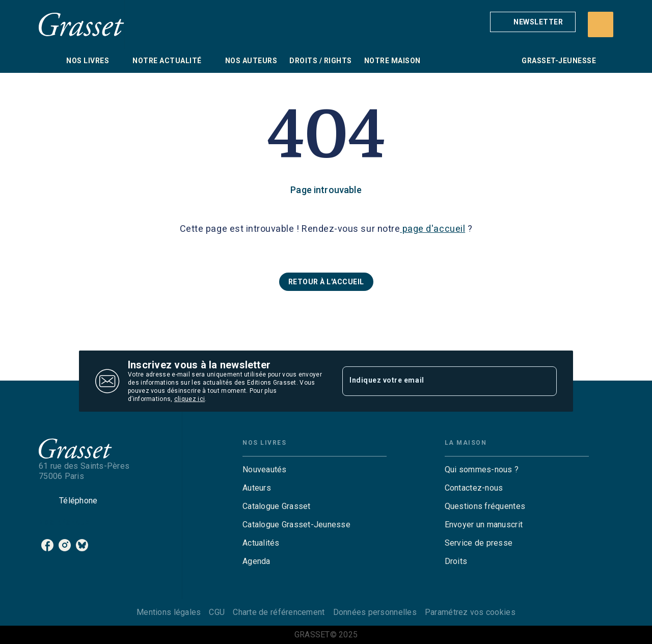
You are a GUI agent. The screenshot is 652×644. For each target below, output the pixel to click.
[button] (533, 22)
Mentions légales (169, 612)
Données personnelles (375, 612)
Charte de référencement (279, 612)
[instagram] (65, 545)
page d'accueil (432, 229)
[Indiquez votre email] (437, 381)
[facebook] (47, 545)
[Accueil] (81, 24)
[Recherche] (601, 24)
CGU (217, 612)
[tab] (49, 61)
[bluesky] (82, 545)
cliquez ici (189, 399)
